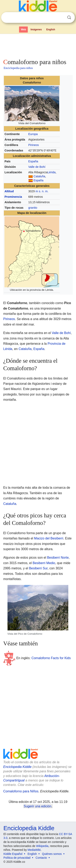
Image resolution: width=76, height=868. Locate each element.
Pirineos (34, 145)
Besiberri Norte (58, 558)
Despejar (61, 18)
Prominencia (13, 197)
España (33, 161)
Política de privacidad (17, 858)
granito (33, 208)
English (51, 30)
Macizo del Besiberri (49, 538)
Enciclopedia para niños (18, 68)
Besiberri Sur (38, 568)
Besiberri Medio (44, 563)
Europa (33, 134)
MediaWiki (34, 850)
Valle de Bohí (37, 167)
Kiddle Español (13, 854)
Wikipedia (42, 846)
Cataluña (40, 176)
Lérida (51, 172)
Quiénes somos (52, 854)
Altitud (9, 191)
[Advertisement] (38, 45)
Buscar (69, 17)
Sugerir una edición (37, 806)
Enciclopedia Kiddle (17, 767)
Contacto (41, 858)
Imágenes (36, 30)
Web (23, 30)
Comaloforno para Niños (21, 791)
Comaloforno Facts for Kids (51, 658)
